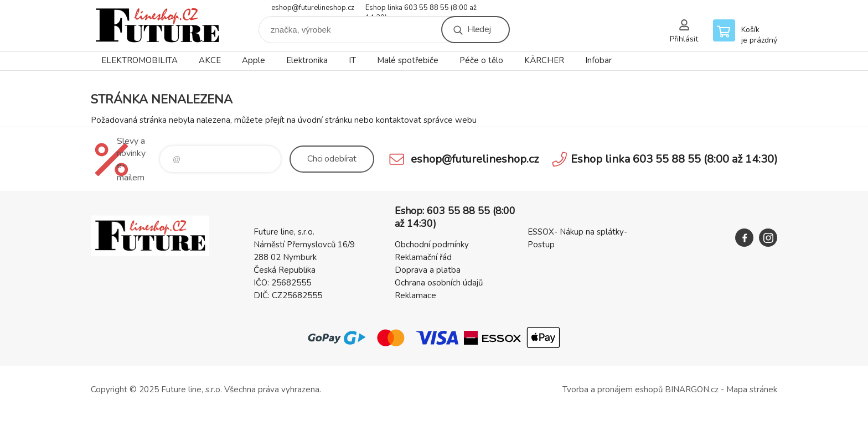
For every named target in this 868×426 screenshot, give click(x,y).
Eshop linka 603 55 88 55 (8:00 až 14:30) (421, 9)
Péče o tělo (481, 60)
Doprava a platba (428, 270)
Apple (254, 60)
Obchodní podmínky (432, 245)
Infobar (598, 60)
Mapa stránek (752, 389)
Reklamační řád (423, 257)
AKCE (210, 60)
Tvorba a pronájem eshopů (613, 389)
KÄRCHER (544, 60)
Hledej (479, 29)
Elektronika (307, 60)
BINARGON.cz (692, 389)
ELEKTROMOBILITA (139, 60)
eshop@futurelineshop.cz (313, 8)
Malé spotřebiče (408, 60)
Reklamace (415, 295)
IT (352, 60)
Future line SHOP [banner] (157, 26)
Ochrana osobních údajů (439, 283)
